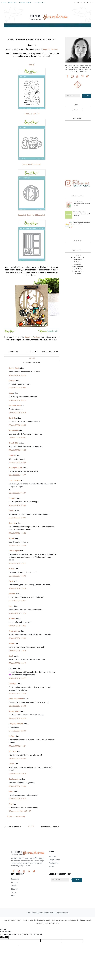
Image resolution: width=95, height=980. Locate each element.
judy (11, 606)
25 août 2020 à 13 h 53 (18, 576)
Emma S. (12, 594)
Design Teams (25, 3)
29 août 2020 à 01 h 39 (18, 799)
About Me (12, 3)
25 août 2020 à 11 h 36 (18, 533)
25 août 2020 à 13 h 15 (18, 563)
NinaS (11, 792)
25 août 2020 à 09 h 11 (18, 475)
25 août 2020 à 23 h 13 (18, 678)
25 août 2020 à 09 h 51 (18, 518)
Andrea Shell (14, 368)
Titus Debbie (14, 430)
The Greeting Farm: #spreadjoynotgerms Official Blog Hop (82, 214)
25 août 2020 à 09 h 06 (18, 463)
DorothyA (13, 684)
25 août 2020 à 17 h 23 (18, 638)
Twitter (14, 892)
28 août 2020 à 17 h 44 (18, 786)
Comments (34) (14, 352)
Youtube (14, 886)
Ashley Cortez (14, 711)
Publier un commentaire (16, 816)
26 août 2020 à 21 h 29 (18, 694)
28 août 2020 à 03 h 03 (18, 759)
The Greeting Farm (78, 271)
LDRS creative (78, 260)
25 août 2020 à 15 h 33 (18, 601)
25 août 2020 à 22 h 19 (18, 663)
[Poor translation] (6, 937)
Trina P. (12, 538)
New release (78, 264)
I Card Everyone (15, 480)
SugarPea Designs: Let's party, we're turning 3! (82, 223)
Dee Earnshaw (14, 779)
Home (3, 3)
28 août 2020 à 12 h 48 (18, 774)
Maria (11, 804)
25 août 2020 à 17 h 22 (18, 626)
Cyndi (11, 581)
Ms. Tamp (13, 751)
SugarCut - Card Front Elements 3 (32, 215)
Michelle (12, 619)
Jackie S (12, 381)
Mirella (12, 569)
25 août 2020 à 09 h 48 (18, 505)
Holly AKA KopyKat (16, 724)
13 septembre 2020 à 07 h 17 (20, 811)
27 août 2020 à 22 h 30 (18, 731)
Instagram (15, 882)
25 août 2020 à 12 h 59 (18, 546)
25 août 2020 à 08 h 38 (18, 413)
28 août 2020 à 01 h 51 (18, 746)
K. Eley (12, 736)
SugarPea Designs (50, 49)
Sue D (11, 656)
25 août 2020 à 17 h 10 (18, 613)
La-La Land (78, 262)
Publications (40, 3)
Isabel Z (12, 455)
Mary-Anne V (14, 631)
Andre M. (12, 523)
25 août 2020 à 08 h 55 (18, 425)
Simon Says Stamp (78, 267)
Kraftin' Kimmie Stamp (78, 257)
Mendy (12, 643)
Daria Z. (12, 511)
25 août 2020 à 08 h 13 (18, 400)
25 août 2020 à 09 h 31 (18, 493)
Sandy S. (12, 418)
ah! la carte (78, 274)
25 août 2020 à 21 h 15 (18, 651)
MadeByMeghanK (16, 468)
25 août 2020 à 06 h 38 (18, 375)
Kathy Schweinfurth (16, 699)
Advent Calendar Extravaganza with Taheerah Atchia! (82, 204)
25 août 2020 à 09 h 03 (18, 450)
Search (87, 96)
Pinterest (15, 889)
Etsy (13, 896)
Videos (52, 866)
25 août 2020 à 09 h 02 (18, 438)
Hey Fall (32, 65)
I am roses (78, 255)
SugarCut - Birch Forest (32, 164)
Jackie (11, 764)
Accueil (31, 826)
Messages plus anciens (50, 827)
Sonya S (12, 498)
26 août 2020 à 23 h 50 (18, 706)
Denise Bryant (14, 551)
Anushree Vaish (15, 406)
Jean (11, 393)
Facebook (15, 879)
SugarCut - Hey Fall (32, 114)
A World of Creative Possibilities (26, 920)
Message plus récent (13, 827)
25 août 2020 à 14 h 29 (18, 588)
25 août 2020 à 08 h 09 (18, 388)
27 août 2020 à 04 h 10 (18, 718)
